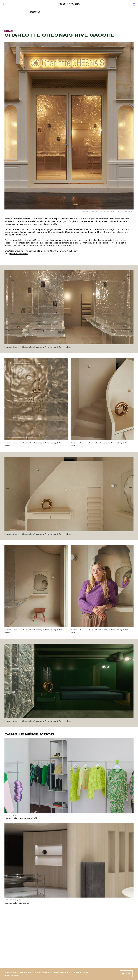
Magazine (34, 12)
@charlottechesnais (18, 254)
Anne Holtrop (94, 221)
